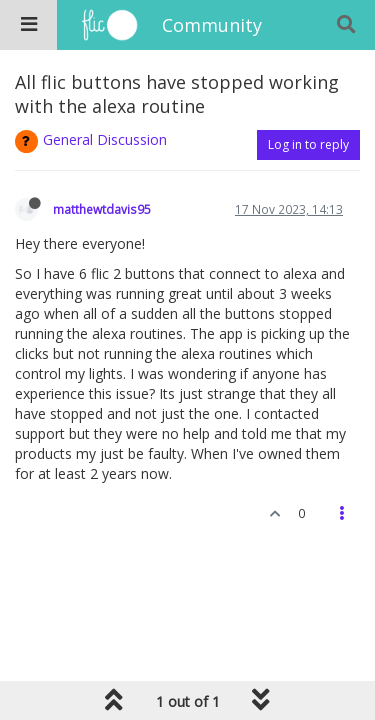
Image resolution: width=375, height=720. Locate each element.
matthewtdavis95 (102, 209)
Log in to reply (308, 144)
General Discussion (105, 139)
